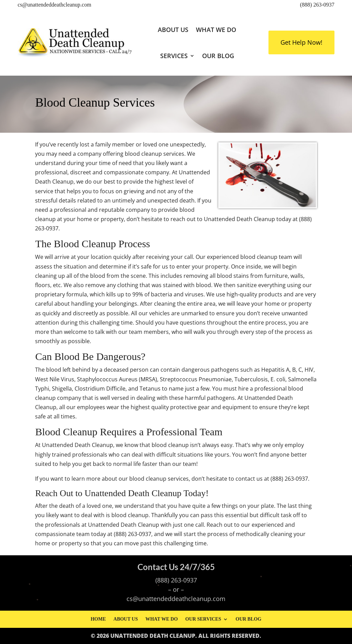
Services (174, 56)
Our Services (203, 619)
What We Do (216, 30)
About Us (173, 30)
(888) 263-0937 (317, 5)
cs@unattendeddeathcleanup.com (54, 5)
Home (98, 619)
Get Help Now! (301, 42)
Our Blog (218, 56)
